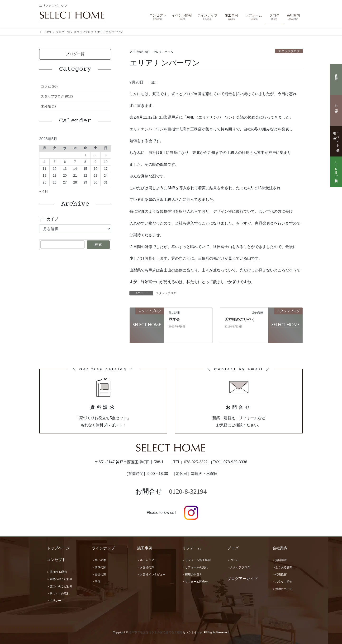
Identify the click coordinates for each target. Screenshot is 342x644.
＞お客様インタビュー (151, 575)
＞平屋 (96, 582)
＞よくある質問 (282, 567)
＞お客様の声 (146, 567)
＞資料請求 (280, 560)
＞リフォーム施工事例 (196, 560)
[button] (75, 54)
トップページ (58, 548)
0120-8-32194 (188, 491)
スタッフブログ (289, 51)
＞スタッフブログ (239, 567)
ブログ (233, 548)
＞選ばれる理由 (57, 572)
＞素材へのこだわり (60, 579)
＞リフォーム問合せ (195, 582)
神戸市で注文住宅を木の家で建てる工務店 (156, 632)
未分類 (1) (48, 106)
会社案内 (280, 548)
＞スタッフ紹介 (282, 582)
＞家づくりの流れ (58, 593)
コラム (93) (49, 86)
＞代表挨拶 (280, 575)
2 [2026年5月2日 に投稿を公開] (95, 155)
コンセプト (56, 560)
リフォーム (192, 548)
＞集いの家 (99, 560)
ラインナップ (103, 548)
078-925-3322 (196, 462)
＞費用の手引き (192, 575)
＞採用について (282, 589)
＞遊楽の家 (99, 575)
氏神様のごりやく (240, 320)
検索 (98, 245)
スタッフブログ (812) (57, 96)
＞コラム (233, 560)
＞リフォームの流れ (195, 567)
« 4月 (44, 191)
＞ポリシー (54, 601)
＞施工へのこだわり (60, 586)
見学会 (174, 320)
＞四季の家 (99, 567)
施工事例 (145, 548)
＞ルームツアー (147, 560)
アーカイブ (49, 219)
